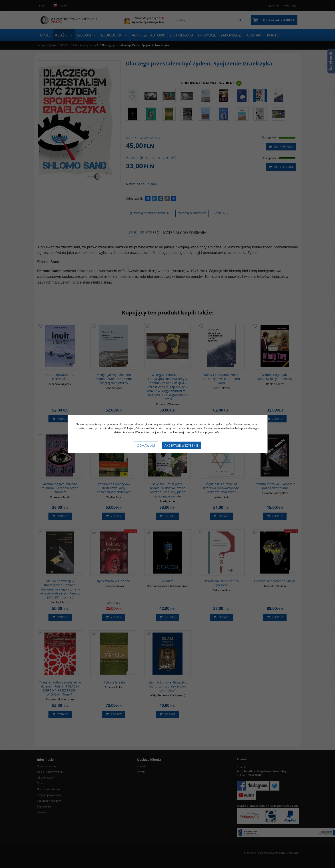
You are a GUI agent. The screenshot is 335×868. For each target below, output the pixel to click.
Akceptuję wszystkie (181, 445)
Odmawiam (146, 445)
